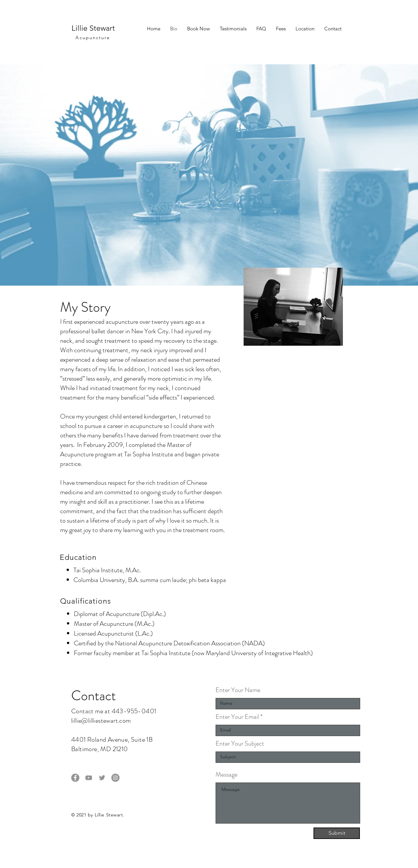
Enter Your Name (238, 690)
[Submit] (337, 833)
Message (226, 775)
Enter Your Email (237, 717)
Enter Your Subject (240, 744)
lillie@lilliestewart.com (101, 721)
